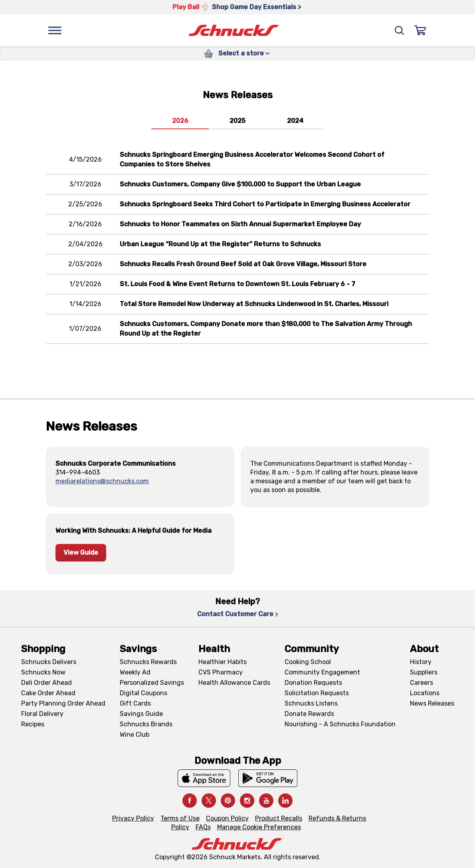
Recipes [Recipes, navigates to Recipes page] (33, 724)
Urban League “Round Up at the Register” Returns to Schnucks (220, 244)
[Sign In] (420, 30)
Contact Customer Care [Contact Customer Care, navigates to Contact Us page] (238, 614)
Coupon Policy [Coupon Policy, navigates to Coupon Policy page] (227, 818)
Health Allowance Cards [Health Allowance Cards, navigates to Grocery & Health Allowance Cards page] (234, 683)
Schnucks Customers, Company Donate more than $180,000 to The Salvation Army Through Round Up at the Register (266, 329)
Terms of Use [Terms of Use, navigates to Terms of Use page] (180, 818)
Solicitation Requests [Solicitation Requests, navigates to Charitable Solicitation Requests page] (317, 693)
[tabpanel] (238, 261)
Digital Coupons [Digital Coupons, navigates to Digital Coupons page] (143, 693)
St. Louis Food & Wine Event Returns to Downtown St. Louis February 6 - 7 (238, 284)
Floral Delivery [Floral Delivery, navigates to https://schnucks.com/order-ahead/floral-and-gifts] (42, 714)
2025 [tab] (238, 121)
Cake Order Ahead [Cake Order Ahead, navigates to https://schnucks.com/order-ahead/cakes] (48, 693)
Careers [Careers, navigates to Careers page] (422, 683)
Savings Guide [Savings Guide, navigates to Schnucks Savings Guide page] (141, 714)
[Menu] (55, 30)
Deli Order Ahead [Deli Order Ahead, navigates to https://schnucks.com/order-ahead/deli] (47, 683)
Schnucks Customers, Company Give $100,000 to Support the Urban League (240, 184)
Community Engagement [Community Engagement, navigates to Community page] (322, 672)
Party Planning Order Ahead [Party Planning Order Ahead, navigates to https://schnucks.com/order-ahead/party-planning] (63, 703)
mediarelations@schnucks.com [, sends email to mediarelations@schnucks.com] (102, 481)
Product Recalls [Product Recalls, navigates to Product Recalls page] (279, 818)
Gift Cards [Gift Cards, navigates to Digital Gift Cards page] (135, 703)
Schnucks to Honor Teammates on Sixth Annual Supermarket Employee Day (240, 224)
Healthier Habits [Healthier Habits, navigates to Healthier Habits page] (223, 662)
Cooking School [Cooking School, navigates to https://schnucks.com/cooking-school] (308, 662)
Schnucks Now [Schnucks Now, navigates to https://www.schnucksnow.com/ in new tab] (43, 672)
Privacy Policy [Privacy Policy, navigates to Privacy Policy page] (133, 818)
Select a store (244, 53)
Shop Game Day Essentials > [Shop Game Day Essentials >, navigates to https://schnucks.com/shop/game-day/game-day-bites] (256, 7)
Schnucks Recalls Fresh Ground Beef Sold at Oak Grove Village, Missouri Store (243, 264)
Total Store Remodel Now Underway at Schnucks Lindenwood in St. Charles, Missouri (254, 304)
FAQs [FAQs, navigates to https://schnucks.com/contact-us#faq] (203, 827)
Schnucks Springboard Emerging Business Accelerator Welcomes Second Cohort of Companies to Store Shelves (252, 159)
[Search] (400, 30)
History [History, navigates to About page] (421, 662)
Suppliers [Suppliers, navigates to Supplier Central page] (424, 672)
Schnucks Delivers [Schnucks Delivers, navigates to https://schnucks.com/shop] (49, 662)
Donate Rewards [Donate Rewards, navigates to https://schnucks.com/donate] (309, 714)
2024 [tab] (295, 121)
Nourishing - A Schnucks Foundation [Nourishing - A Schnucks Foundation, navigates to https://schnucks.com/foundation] (340, 724)
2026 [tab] (180, 121)
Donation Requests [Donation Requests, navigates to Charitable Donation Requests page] (313, 683)
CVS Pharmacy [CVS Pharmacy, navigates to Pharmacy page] (221, 672)
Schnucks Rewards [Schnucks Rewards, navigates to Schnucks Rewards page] (148, 662)
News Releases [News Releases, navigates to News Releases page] (432, 703)
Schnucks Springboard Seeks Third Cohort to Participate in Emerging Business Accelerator (265, 204)
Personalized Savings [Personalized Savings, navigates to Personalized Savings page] (152, 683)
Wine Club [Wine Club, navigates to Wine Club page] (135, 735)
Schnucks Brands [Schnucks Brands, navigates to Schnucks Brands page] (146, 724)
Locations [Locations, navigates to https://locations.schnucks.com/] (425, 693)
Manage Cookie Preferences (259, 827)
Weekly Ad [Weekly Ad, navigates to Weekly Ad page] (135, 672)
